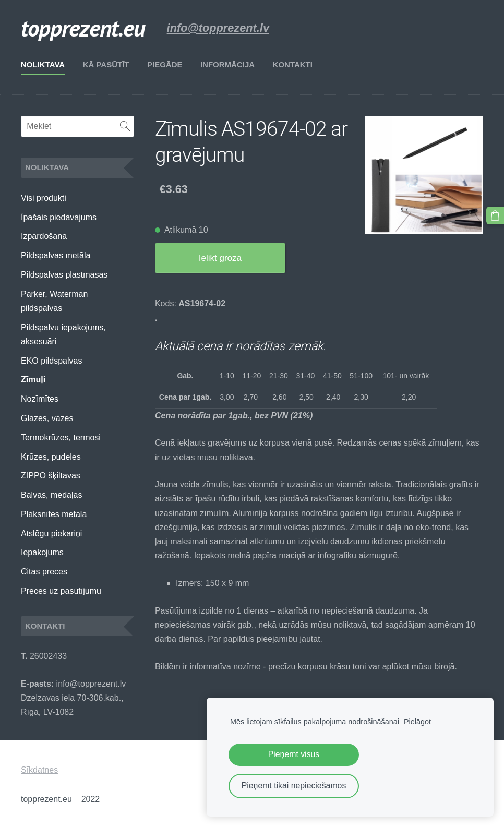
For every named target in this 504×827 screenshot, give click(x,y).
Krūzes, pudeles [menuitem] (51, 457)
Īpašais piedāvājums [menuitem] (59, 217)
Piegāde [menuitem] (165, 64)
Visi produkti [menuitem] (44, 198)
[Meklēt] (77, 126)
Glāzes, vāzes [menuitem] (47, 418)
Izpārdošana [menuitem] (44, 236)
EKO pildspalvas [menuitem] (51, 361)
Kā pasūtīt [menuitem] (106, 64)
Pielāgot (417, 722)
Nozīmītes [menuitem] (40, 399)
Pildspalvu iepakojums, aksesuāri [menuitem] (63, 334)
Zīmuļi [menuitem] (33, 380)
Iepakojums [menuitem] (42, 552)
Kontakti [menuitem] (293, 64)
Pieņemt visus (294, 754)
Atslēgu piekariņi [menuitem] (51, 534)
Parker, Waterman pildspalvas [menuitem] (54, 301)
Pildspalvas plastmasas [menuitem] (64, 275)
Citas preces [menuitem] (44, 572)
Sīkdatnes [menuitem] (39, 770)
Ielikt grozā (220, 258)
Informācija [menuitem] (227, 64)
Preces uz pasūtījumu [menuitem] (61, 591)
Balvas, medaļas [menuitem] (51, 495)
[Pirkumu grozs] (495, 215)
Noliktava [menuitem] (43, 64)
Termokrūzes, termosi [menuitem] (61, 438)
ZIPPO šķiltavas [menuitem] (51, 476)
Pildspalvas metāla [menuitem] (56, 255)
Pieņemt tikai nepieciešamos (294, 786)
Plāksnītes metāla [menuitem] (54, 514)
